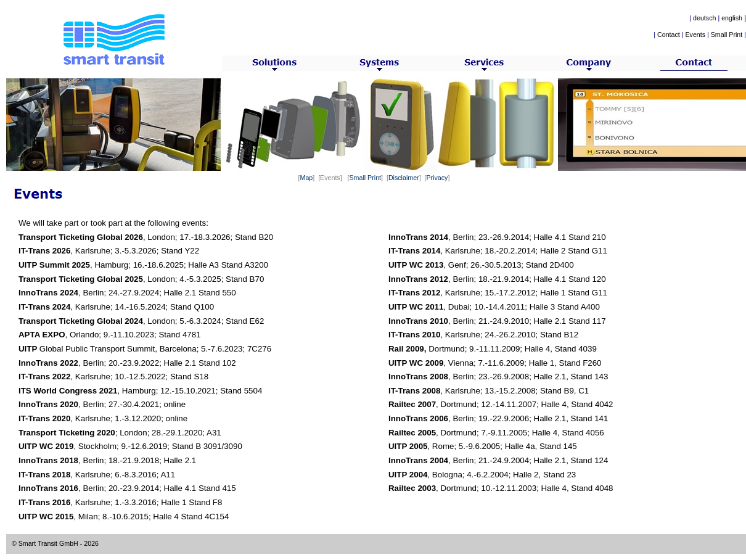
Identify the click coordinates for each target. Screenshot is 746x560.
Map (307, 178)
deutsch (704, 18)
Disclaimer (404, 178)
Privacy (437, 178)
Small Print (727, 35)
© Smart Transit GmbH (45, 543)
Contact (669, 35)
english (732, 18)
